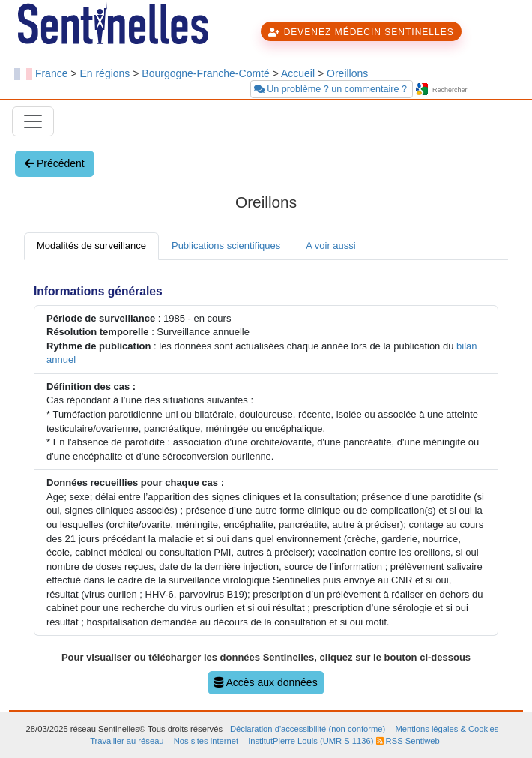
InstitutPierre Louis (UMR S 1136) (311, 741)
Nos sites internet (206, 741)
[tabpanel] (266, 485)
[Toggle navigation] (33, 121)
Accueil (298, 73)
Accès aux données (266, 682)
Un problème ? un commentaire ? (332, 89)
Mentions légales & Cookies (447, 729)
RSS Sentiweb (408, 741)
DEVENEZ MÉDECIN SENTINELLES (361, 32)
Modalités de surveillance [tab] (91, 246)
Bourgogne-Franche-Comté (205, 73)
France (52, 73)
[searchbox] (474, 90)
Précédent (55, 163)
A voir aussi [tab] (330, 246)
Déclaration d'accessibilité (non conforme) (308, 729)
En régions (105, 73)
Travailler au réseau (127, 741)
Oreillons (347, 73)
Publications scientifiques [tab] (226, 246)
